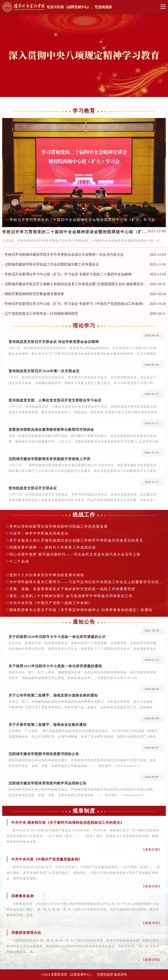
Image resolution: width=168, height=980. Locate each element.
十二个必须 (19, 561)
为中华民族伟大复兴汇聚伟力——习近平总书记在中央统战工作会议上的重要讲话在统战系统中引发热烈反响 (86, 582)
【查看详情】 (152, 850)
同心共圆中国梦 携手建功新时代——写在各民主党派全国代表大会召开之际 (75, 554)
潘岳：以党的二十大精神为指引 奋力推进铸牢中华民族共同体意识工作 (71, 596)
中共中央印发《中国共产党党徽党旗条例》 (47, 859)
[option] (84, 173)
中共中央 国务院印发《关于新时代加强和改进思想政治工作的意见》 (68, 823)
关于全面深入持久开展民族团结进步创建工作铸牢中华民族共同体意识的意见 (76, 540)
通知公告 (84, 622)
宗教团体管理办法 (26, 933)
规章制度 (84, 811)
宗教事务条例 (23, 896)
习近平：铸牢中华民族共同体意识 (39, 533)
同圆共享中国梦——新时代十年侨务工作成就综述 (53, 547)
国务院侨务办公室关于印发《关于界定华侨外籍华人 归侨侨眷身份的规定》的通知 (81, 610)
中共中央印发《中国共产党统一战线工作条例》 (51, 603)
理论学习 (84, 326)
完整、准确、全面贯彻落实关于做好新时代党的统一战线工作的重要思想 (72, 589)
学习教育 (84, 111)
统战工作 (84, 515)
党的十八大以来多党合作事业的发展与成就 (47, 575)
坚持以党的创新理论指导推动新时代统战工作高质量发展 (59, 526)
